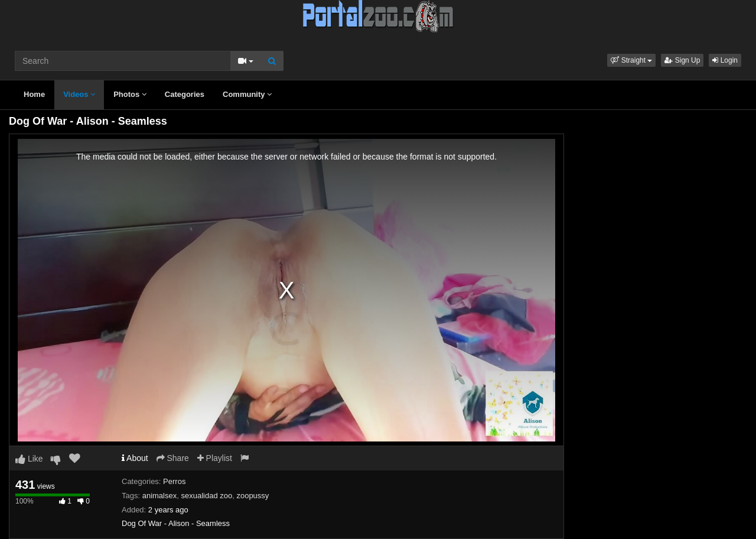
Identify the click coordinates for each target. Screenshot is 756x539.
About (135, 458)
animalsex (160, 496)
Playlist (215, 458)
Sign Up (682, 60)
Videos (79, 94)
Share (173, 458)
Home (34, 94)
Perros (174, 481)
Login (725, 60)
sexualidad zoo (206, 496)
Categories (185, 94)
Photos (130, 94)
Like (29, 459)
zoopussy (252, 496)
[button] (631, 60)
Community (247, 94)
